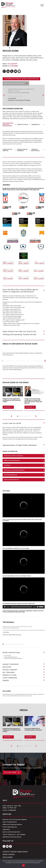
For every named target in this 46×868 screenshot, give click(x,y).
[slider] (21, 607)
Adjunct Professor (11, 664)
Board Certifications (11, 653)
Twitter (4, 846)
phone (12, 71)
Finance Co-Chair (9, 675)
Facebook (10, 846)
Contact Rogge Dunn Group (15, 852)
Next (43, 95)
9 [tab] (17, 645)
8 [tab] (30, 417)
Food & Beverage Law (10, 475)
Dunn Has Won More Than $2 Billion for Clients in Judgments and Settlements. (20, 291)
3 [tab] (13, 48)
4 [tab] (15, 48)
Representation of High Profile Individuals (20, 445)
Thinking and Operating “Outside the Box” (20, 334)
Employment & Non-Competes (13, 456)
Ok (23, 865)
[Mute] (38, 607)
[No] (44, 863)
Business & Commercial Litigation (14, 470)
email (15, 71)
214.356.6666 (13, 66)
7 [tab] (20, 48)
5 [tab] (17, 48)
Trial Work (7, 465)
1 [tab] (10, 48)
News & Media (9, 854)
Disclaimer (8, 857)
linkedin (8, 71)
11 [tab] (21, 645)
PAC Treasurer (9, 672)
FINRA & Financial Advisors (12, 460)
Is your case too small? (12, 423)
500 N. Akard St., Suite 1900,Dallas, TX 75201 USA (12, 807)
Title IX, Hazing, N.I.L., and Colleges (14, 834)
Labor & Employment (10, 822)
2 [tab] (12, 48)
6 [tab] (19, 48)
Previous (4, 95)
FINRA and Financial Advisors (12, 824)
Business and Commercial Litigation (15, 819)
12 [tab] (23, 645)
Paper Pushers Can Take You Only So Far (19, 331)
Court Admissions (10, 678)
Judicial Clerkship (10, 670)
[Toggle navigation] (42, 5)
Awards (6, 681)
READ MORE (7, 407)
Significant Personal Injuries (12, 837)
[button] (45, 361)
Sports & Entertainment (11, 480)
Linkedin (7, 846)
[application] (24, 607)
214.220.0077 (13, 64)
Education (7, 667)
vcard (4, 71)
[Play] (5, 607)
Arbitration (6, 829)
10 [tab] (19, 645)
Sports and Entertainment (11, 832)
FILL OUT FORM (10, 772)
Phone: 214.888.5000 (9, 810)
